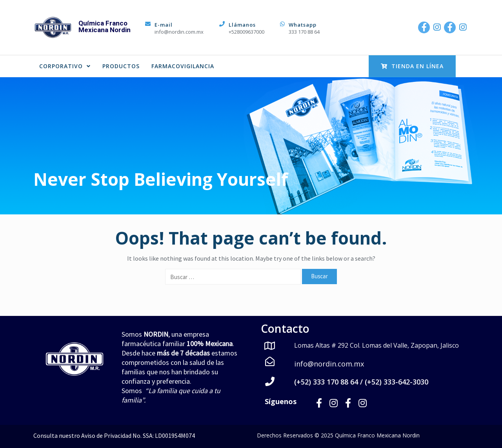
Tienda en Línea (412, 66)
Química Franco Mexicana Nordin (105, 26)
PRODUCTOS (121, 66)
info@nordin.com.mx (179, 32)
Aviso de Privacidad (106, 435)
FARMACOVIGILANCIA (183, 66)
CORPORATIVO (65, 66)
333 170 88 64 (304, 32)
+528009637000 (246, 32)
